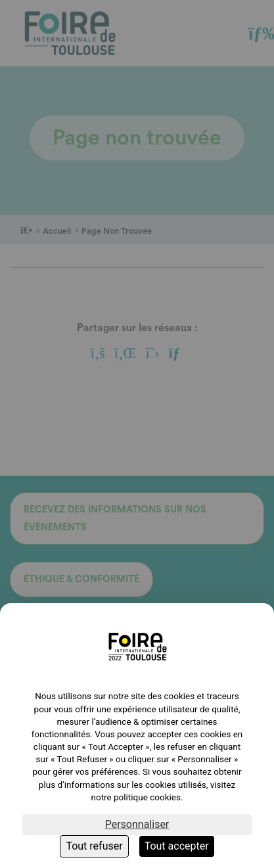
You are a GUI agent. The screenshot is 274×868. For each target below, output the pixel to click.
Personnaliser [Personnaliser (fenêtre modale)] (137, 824)
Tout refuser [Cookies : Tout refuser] (94, 846)
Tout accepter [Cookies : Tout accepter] (177, 846)
